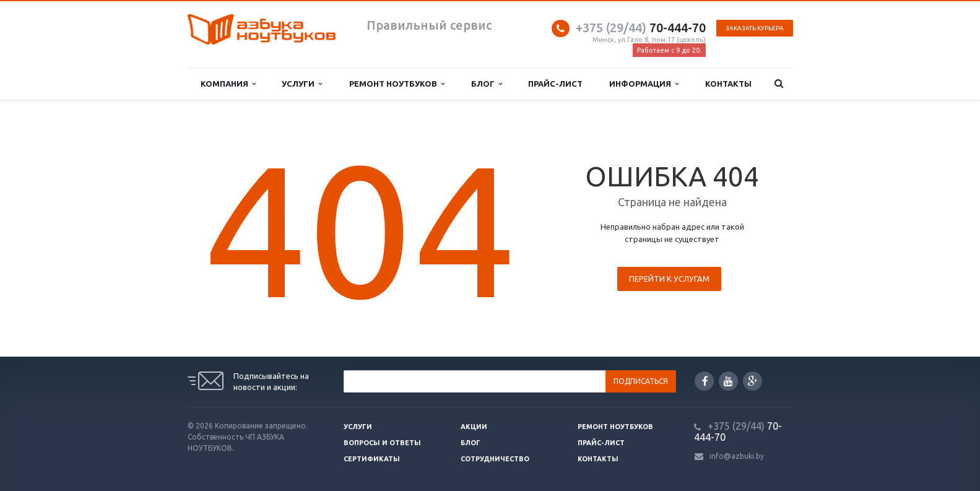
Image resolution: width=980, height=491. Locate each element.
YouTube (728, 381)
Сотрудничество (495, 459)
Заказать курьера (755, 28)
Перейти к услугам (669, 279)
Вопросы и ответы (382, 443)
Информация (644, 84)
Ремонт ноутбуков (397, 84)
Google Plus (753, 381)
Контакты (728, 84)
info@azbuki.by (737, 456)
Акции (474, 427)
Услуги (302, 84)
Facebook (705, 381)
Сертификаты (372, 459)
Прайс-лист (555, 84)
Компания (228, 84)
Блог (487, 84)
